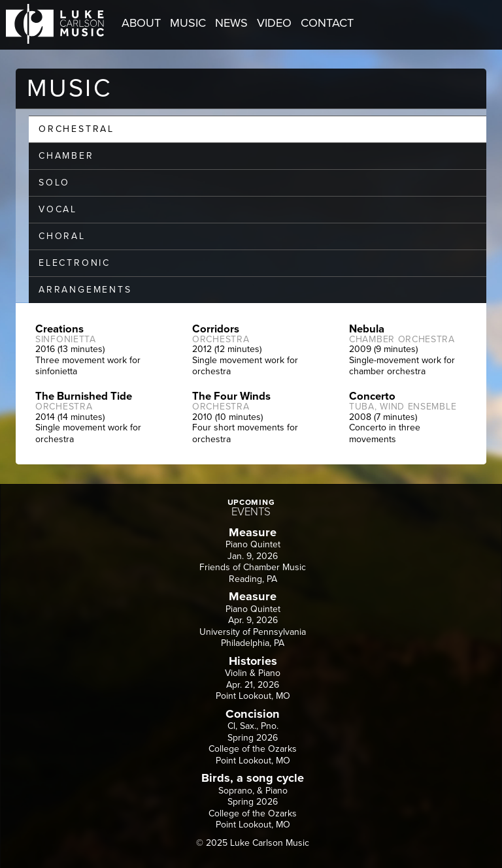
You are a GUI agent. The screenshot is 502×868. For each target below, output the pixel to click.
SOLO (54, 183)
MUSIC (188, 23)
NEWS (231, 23)
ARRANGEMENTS (85, 290)
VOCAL (58, 209)
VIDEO (274, 23)
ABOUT (141, 23)
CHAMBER (66, 156)
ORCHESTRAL (76, 129)
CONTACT (327, 23)
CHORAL (62, 236)
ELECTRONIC (75, 263)
